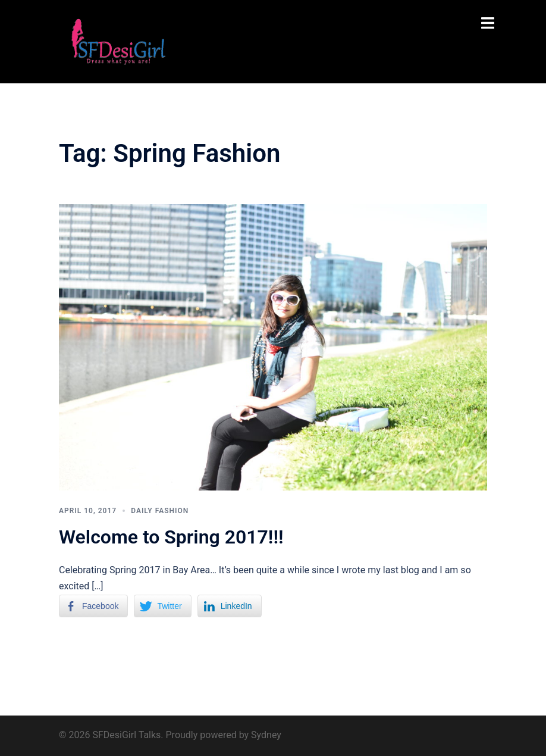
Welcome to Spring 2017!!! (171, 537)
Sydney (266, 735)
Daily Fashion (160, 511)
